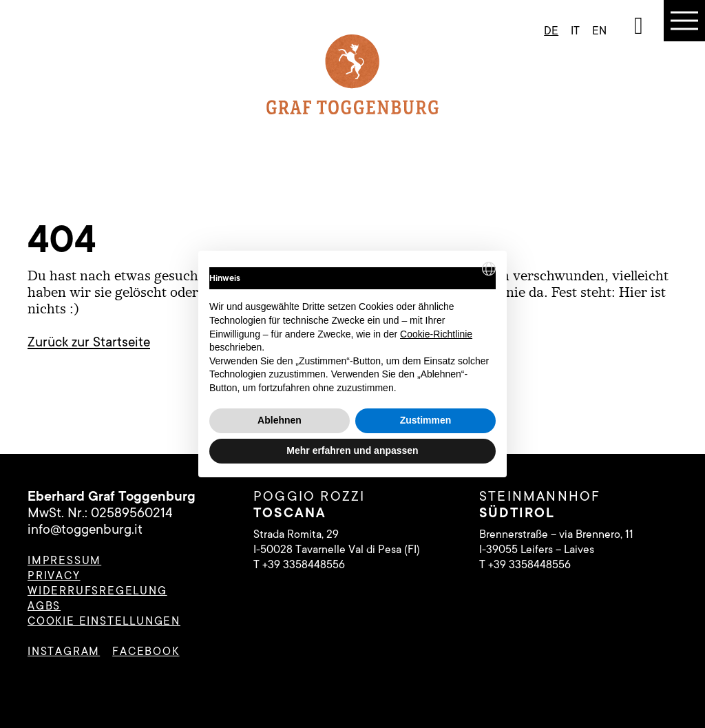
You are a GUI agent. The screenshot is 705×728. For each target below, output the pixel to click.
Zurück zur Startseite (89, 342)
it (575, 31)
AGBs (44, 606)
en (599, 31)
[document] (352, 328)
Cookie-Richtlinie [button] (436, 334)
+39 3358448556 (304, 565)
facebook (146, 652)
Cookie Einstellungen (104, 621)
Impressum (64, 561)
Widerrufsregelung (97, 591)
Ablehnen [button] (280, 420)
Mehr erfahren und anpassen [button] (352, 450)
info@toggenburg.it (85, 529)
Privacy (54, 576)
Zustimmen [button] (426, 420)
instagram (64, 652)
